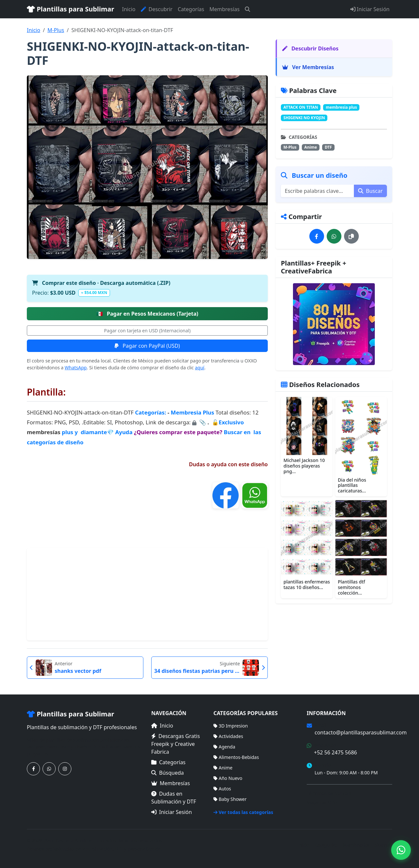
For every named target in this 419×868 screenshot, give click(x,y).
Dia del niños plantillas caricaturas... (352, 485)
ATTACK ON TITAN (301, 107)
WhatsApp (76, 368)
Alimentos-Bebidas (236, 757)
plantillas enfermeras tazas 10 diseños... (307, 584)
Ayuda (125, 432)
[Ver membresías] (334, 324)
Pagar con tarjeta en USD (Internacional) (147, 331)
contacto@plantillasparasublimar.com (361, 732)
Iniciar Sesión (370, 9)
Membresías (225, 9)
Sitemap (383, 845)
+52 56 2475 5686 (335, 752)
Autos (222, 789)
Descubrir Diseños (310, 48)
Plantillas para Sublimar (71, 9)
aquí (200, 368)
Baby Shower (230, 799)
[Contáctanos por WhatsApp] (49, 769)
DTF (328, 147)
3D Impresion (231, 726)
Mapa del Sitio (322, 803)
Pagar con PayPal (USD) (147, 346)
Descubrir (157, 9)
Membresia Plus (193, 412)
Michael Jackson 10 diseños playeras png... (304, 466)
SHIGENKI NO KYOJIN (304, 118)
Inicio (129, 9)
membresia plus (341, 107)
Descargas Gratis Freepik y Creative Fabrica (176, 744)
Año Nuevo (228, 778)
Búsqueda (168, 773)
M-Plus (56, 30)
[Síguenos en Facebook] (33, 769)
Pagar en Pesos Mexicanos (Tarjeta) (147, 314)
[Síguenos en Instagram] (65, 769)
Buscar (370, 191)
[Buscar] (247, 9)
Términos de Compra (329, 793)
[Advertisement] (147, 594)
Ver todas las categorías (243, 812)
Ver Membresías (308, 67)
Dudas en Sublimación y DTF (174, 798)
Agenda (224, 747)
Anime (311, 147)
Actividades (228, 736)
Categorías (191, 9)
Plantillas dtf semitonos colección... (351, 587)
